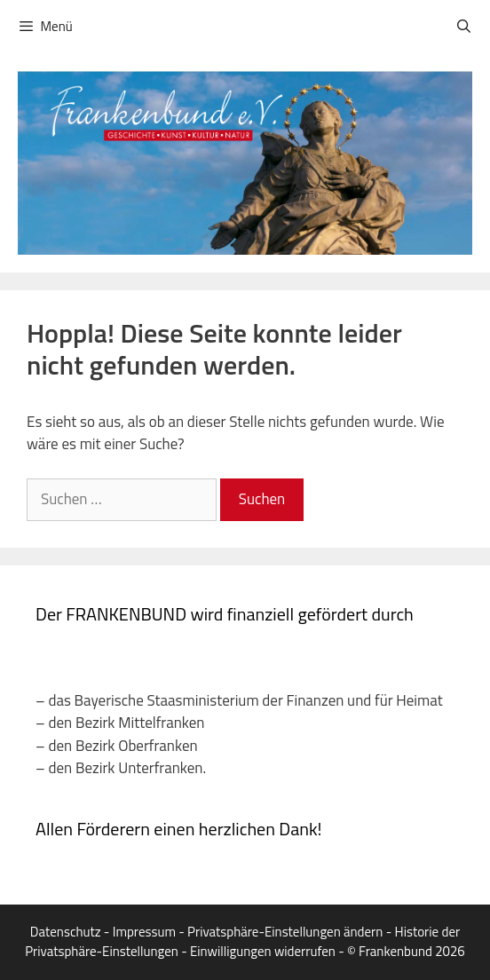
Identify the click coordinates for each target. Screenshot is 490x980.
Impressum (144, 932)
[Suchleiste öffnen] (464, 27)
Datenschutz (66, 932)
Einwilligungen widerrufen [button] (263, 951)
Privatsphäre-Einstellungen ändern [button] (285, 932)
